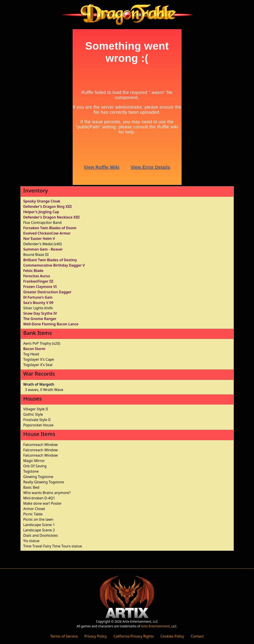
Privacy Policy (96, 636)
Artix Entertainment (155, 626)
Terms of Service (64, 636)
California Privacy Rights (134, 636)
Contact (197, 636)
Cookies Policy (172, 636)
